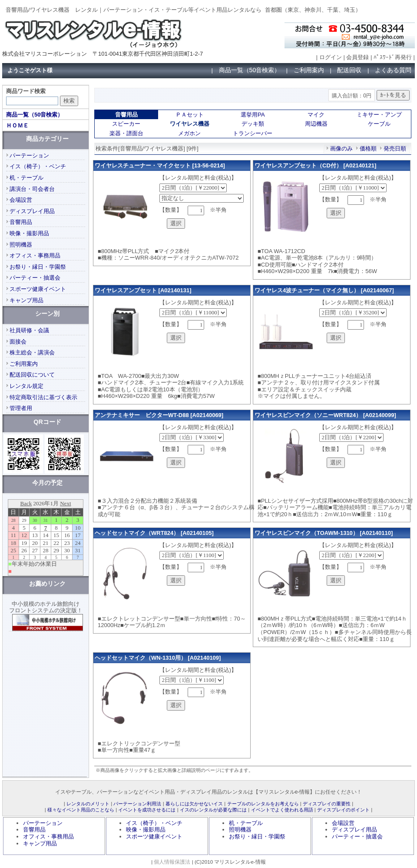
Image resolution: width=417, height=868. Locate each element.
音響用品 (21, 222)
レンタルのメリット (88, 804)
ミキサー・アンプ (379, 115)
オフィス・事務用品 (35, 255)
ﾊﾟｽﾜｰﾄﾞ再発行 (393, 57)
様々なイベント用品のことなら (81, 810)
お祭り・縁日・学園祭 (38, 267)
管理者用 (21, 408)
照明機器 (21, 245)
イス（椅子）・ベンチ (38, 166)
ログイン (331, 57)
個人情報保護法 (172, 862)
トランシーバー (253, 133)
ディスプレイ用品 (32, 211)
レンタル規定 (26, 386)
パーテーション (29, 155)
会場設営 (21, 200)
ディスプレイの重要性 (327, 804)
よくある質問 (393, 70)
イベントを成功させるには (147, 810)
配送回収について (32, 375)
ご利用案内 (309, 70)
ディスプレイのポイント (343, 810)
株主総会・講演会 (32, 352)
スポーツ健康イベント (38, 289)
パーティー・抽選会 (35, 278)
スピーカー (126, 124)
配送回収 (349, 70)
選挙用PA (253, 115)
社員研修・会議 (29, 330)
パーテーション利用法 (137, 804)
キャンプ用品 (26, 300)
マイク (316, 115)
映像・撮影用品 (29, 233)
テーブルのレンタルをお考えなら (263, 804)
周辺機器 (316, 124)
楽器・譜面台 (126, 133)
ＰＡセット (190, 115)
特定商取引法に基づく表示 (43, 397)
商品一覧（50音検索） (250, 70)
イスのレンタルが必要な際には (213, 810)
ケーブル (379, 124)
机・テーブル (26, 178)
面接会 (18, 342)
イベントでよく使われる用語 (282, 810)
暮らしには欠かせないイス (194, 804)
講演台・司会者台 (32, 189)
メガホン (189, 133)
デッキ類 (253, 124)
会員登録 (357, 57)
